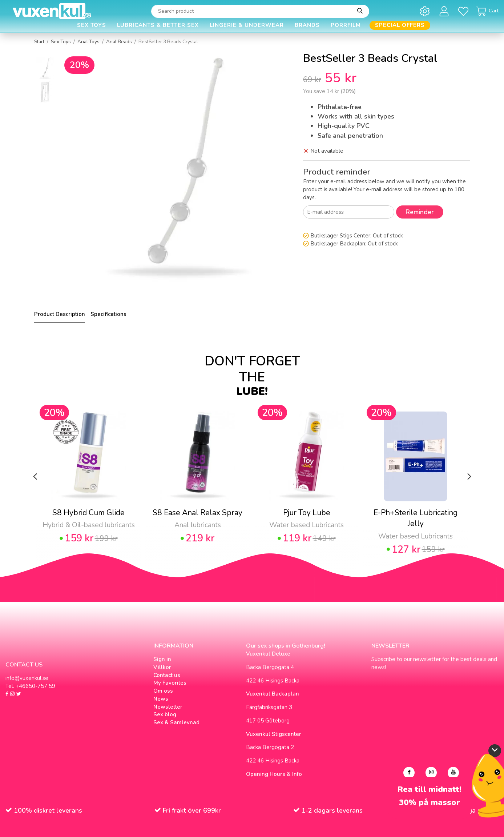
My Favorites (170, 683)
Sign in (162, 659)
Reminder (420, 212)
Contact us (167, 675)
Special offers (400, 25)
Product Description (60, 314)
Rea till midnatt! (430, 790)
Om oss (163, 691)
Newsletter (168, 707)
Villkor (162, 667)
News (161, 699)
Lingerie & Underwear (247, 25)
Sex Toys (92, 25)
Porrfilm (346, 25)
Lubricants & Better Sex (158, 25)
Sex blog (165, 714)
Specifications (108, 314)
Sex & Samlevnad (176, 722)
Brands (307, 25)
